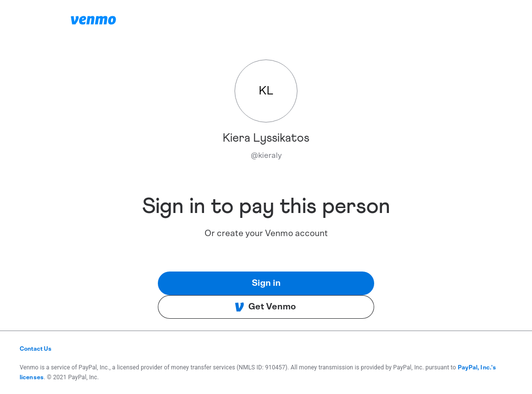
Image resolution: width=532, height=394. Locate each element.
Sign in (266, 283)
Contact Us (36, 349)
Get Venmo (265, 307)
